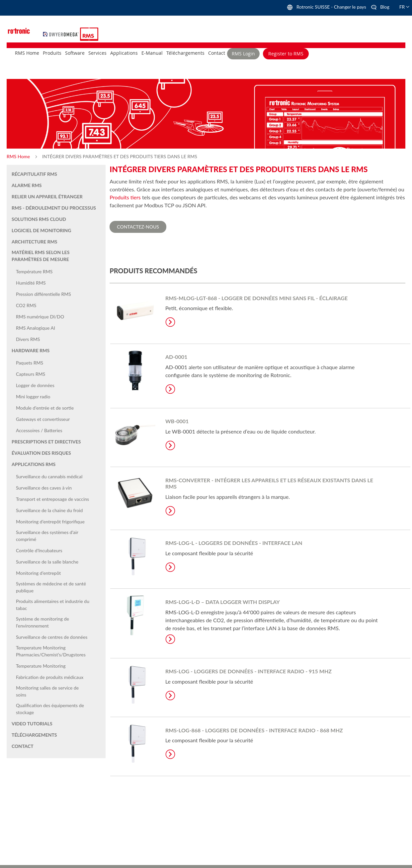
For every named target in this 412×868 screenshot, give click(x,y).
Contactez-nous (138, 227)
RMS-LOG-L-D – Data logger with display (223, 602)
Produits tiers (125, 197)
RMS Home (19, 156)
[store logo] (62, 33)
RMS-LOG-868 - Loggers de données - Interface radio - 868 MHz (254, 730)
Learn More (170, 322)
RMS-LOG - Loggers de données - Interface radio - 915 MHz (248, 671)
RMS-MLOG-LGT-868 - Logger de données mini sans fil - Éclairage (256, 298)
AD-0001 (176, 357)
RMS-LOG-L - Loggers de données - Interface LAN (234, 543)
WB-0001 (177, 421)
